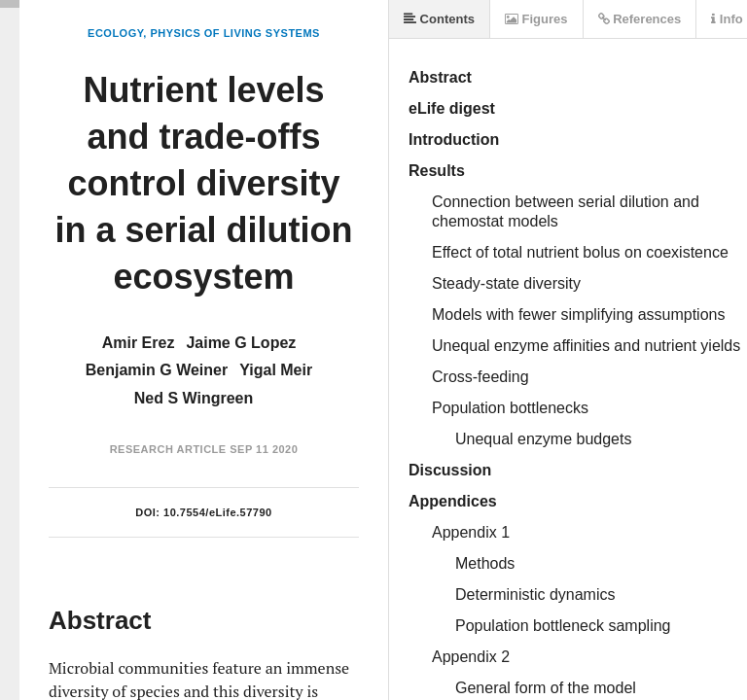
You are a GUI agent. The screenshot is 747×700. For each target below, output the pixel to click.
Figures (536, 19)
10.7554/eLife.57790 (218, 512)
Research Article (168, 449)
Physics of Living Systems (234, 33)
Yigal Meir (276, 370)
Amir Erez (139, 343)
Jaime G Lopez (241, 343)
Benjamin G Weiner (157, 370)
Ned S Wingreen (194, 398)
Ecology (115, 33)
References (640, 19)
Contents (439, 19)
